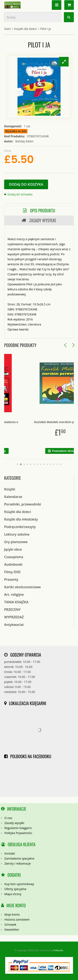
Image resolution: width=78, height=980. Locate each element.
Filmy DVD (12, 572)
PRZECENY (12, 610)
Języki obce (13, 549)
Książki (10, 489)
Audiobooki (13, 564)
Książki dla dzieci (25, 29)
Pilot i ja (45, 29)
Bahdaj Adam (24, 141)
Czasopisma (14, 557)
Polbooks (58, 950)
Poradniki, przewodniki (23, 504)
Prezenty (11, 579)
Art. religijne (14, 595)
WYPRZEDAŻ (14, 617)
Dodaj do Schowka (20, 194)
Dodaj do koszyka (26, 184)
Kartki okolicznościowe (22, 587)
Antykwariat (14, 625)
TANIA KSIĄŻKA (16, 602)
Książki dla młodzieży (21, 519)
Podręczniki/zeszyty (20, 527)
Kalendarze (13, 497)
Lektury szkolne (17, 534)
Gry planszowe (16, 542)
